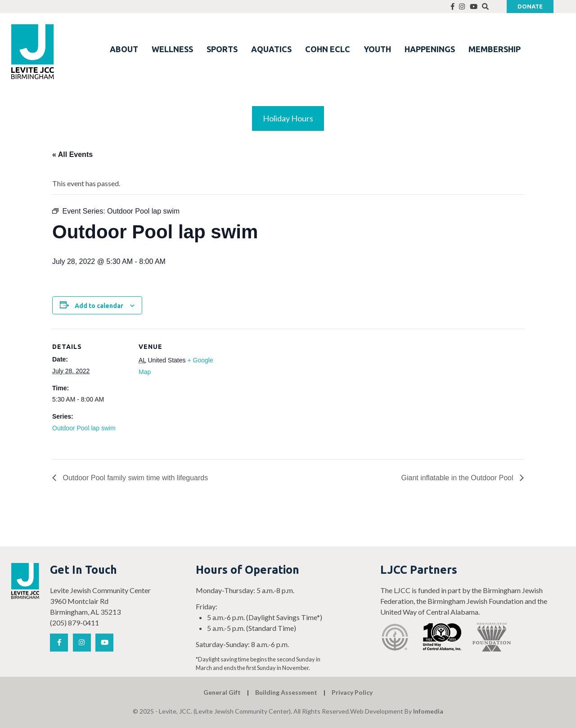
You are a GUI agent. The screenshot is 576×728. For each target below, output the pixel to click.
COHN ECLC (328, 49)
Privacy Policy (352, 692)
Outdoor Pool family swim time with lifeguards (134, 478)
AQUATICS (271, 49)
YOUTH (377, 49)
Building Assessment (286, 692)
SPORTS (222, 49)
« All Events (72, 154)
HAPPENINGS (430, 49)
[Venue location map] (272, 391)
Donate (530, 6)
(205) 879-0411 (74, 623)
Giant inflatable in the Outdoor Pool (459, 478)
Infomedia (428, 711)
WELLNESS (172, 49)
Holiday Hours (288, 118)
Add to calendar (99, 306)
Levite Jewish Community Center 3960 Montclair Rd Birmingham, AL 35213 (100, 601)
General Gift (222, 692)
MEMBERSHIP (495, 49)
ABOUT (124, 49)
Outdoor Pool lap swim (84, 428)
